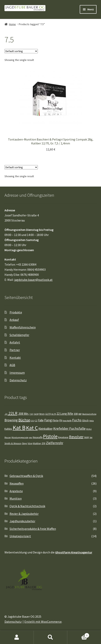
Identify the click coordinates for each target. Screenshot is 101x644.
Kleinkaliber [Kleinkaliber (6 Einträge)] (46, 429)
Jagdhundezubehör (22, 521)
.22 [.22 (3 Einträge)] (6, 414)
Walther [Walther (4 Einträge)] (37, 443)
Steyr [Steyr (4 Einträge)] (25, 443)
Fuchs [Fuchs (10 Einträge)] (77, 420)
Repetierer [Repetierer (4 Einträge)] (63, 437)
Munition (16, 498)
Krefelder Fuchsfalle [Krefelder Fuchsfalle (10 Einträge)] (69, 428)
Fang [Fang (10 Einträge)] (48, 420)
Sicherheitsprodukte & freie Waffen (33, 529)
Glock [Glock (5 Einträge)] (85, 420)
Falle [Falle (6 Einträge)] (41, 420)
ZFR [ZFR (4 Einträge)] (43, 443)
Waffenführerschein (23, 327)
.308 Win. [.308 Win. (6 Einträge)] (23, 414)
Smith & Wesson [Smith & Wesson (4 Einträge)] (13, 443)
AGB (12, 365)
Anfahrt (15, 342)
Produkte (16, 312)
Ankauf (14, 320)
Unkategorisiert (20, 536)
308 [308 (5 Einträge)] (76, 414)
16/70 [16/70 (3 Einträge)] (54, 414)
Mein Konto (17, 637)
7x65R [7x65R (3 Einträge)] (36, 414)
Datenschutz (18, 380)
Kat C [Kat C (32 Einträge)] (32, 428)
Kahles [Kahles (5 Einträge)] (8, 429)
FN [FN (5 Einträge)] (61, 420)
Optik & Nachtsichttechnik (27, 506)
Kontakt (15, 358)
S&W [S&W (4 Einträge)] (86, 437)
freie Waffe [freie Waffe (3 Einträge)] (67, 421)
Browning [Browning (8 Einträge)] (11, 420)
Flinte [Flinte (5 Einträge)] (56, 420)
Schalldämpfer (19, 335)
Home (12, 24)
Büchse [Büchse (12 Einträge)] (24, 420)
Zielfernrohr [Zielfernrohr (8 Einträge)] (55, 443)
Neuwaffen (17, 483)
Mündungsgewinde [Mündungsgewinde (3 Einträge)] (20, 437)
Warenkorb (78, 635)
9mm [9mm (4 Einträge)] (42, 414)
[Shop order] (21, 51)
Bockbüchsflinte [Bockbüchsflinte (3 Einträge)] (89, 414)
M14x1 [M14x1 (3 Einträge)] (89, 429)
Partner (15, 350)
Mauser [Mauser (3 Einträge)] (8, 437)
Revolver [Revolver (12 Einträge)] (76, 437)
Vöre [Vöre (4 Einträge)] (30, 443)
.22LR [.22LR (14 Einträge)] (12, 413)
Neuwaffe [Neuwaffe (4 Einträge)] (38, 437)
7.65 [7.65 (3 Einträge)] (31, 414)
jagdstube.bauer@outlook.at (33, 280)
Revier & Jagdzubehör (24, 514)
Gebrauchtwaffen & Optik (26, 476)
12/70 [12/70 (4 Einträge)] (48, 414)
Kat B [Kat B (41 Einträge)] (19, 428)
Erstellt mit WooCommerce (43, 622)
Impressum (17, 373)
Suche (51, 637)
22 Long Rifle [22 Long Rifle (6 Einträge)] (65, 414)
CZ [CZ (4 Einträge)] (36, 420)
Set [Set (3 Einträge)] (91, 437)
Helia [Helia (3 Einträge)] (92, 421)
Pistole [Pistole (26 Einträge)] (50, 436)
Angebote (16, 491)
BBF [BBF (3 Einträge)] (80, 414)
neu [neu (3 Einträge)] (31, 437)
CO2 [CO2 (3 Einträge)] (32, 421)
